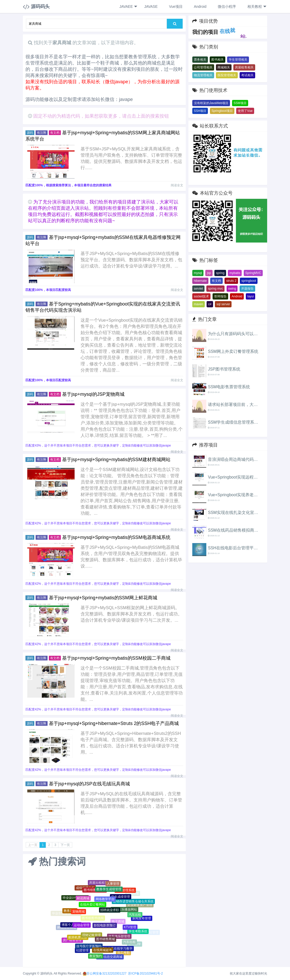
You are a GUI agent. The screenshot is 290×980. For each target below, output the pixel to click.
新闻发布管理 (142, 919)
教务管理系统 (125, 890)
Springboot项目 (222, 111)
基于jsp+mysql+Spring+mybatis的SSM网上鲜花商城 (103, 598)
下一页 (65, 845)
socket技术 (202, 296)
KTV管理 (130, 928)
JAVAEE (128, 7)
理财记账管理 (91, 936)
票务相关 (200, 60)
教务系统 (70, 911)
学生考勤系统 (138, 932)
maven (199, 304)
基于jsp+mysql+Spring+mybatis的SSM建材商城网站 (116, 460)
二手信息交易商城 (110, 957)
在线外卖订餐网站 (93, 905)
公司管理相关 (203, 67)
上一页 (33, 845)
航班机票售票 (78, 938)
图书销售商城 (106, 940)
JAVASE (150, 7)
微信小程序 (226, 7)
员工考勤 (123, 953)
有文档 (216, 281)
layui (251, 296)
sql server (223, 304)
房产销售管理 (72, 940)
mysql (198, 273)
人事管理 (113, 884)
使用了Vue (245, 111)
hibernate (200, 281)
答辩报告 (220, 296)
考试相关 (247, 75)
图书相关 (217, 60)
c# (210, 304)
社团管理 (82, 951)
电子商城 (118, 922)
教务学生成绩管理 (109, 890)
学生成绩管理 (121, 898)
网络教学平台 (105, 900)
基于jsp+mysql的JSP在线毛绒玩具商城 (89, 784)
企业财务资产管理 (140, 905)
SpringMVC (253, 273)
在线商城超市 (103, 951)
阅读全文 (177, 185)
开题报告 (247, 289)
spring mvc (215, 289)
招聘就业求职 (110, 911)
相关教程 (256, 7)
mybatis (235, 273)
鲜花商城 (83, 899)
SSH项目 (200, 111)
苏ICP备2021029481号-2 (145, 973)
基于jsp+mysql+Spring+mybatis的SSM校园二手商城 (116, 658)
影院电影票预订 (105, 926)
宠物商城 (78, 912)
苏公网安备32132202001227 (106, 973)
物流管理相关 (203, 75)
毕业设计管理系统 (75, 898)
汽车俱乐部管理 (119, 937)
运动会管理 (82, 926)
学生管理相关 (238, 60)
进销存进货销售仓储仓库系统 (133, 902)
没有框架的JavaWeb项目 (211, 103)
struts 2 (231, 281)
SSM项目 (240, 103)
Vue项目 (175, 7)
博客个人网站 (71, 925)
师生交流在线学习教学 (117, 949)
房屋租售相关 (244, 67)
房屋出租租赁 (98, 883)
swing (232, 289)
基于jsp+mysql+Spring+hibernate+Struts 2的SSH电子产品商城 (114, 723)
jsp (209, 273)
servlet (198, 289)
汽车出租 (135, 915)
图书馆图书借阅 (93, 919)
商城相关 (224, 67)
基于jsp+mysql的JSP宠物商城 (93, 394)
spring (220, 273)
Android (200, 7)
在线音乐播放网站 (124, 910)
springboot (249, 281)
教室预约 (96, 956)
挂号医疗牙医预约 (89, 947)
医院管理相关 (227, 75)
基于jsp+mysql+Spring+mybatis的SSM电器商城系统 (116, 537)
